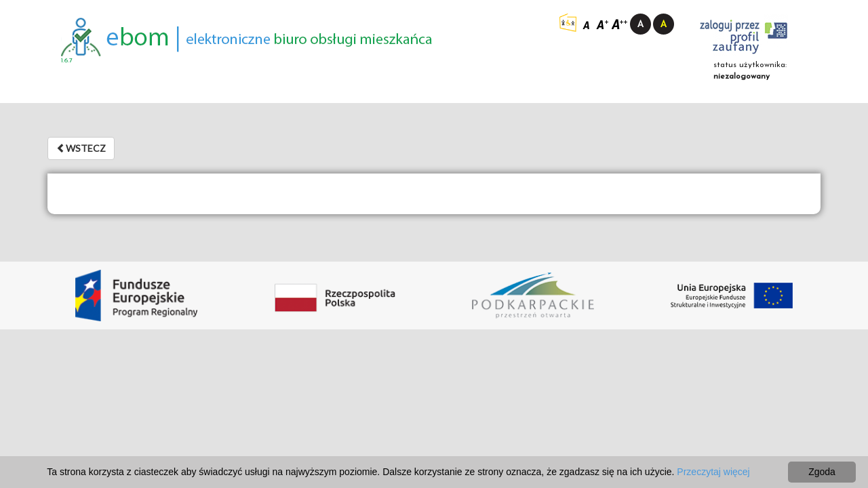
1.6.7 (67, 61)
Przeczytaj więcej (713, 472)
